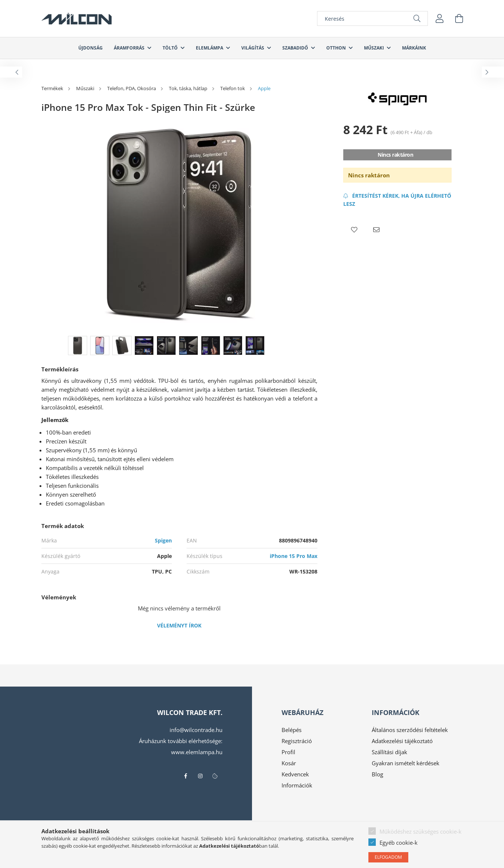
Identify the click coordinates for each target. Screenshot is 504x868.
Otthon (337, 48)
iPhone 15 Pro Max (294, 556)
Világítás (253, 48)
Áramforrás (130, 48)
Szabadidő (296, 48)
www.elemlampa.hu (197, 752)
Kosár (289, 763)
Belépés (292, 730)
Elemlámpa (210, 48)
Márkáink (414, 48)
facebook (185, 776)
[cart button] (459, 18)
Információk (297, 785)
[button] (354, 230)
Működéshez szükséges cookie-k (420, 831)
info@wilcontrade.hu (196, 730)
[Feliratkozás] (397, 200)
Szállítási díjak (389, 752)
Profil (288, 752)
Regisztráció (297, 741)
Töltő (171, 48)
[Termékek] (53, 88)
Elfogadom (388, 857)
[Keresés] (372, 18)
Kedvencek (295, 774)
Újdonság (91, 48)
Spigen (163, 540)
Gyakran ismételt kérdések (406, 763)
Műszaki (374, 48)
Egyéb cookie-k (399, 843)
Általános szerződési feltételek (410, 730)
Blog (377, 774)
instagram (200, 776)
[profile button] (440, 18)
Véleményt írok (179, 625)
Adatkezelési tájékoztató (402, 741)
